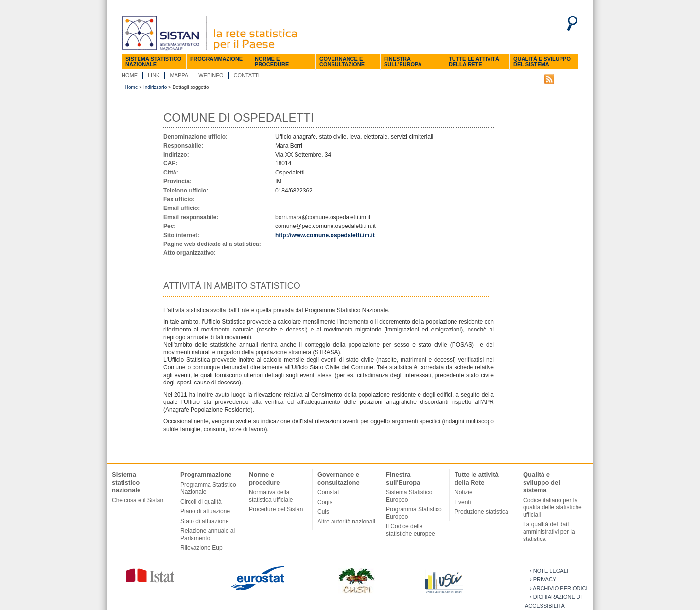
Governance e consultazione (342, 61)
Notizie (464, 492)
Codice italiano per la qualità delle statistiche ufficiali (552, 507)
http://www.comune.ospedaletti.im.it (325, 235)
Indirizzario (155, 87)
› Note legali (549, 571)
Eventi (463, 502)
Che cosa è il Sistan (138, 500)
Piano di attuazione (205, 511)
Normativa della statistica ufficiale (271, 496)
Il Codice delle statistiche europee (411, 530)
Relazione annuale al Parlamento (208, 534)
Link (154, 75)
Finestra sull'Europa (403, 61)
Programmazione (216, 59)
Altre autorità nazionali (346, 522)
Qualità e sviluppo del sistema (542, 61)
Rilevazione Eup (201, 548)
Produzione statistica (481, 512)
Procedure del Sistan (276, 509)
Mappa (179, 75)
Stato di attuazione (204, 521)
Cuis (323, 512)
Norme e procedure (272, 61)
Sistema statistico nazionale (153, 61)
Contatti (247, 75)
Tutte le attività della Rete (474, 61)
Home (130, 75)
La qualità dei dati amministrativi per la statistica (549, 532)
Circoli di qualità (201, 502)
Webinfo (211, 75)
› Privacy (543, 579)
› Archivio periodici (559, 588)
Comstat (328, 492)
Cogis (325, 502)
